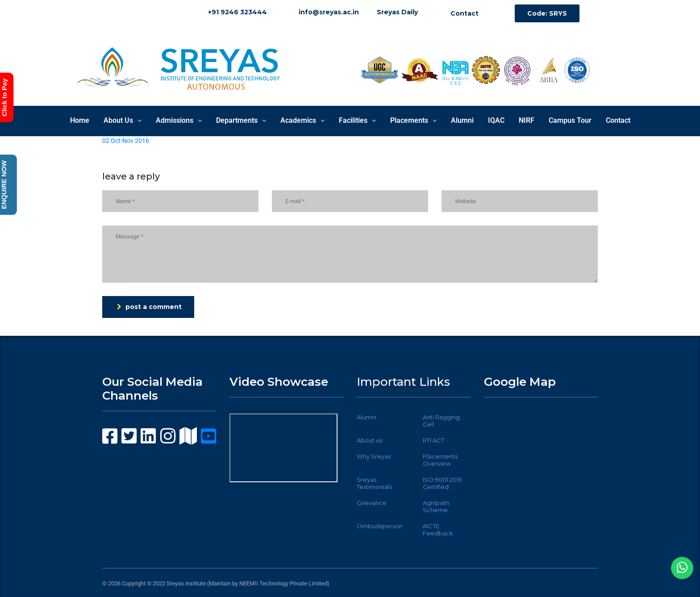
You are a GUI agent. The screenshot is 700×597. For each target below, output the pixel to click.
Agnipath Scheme (436, 506)
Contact (618, 120)
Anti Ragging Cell (441, 421)
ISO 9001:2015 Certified (442, 483)
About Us (123, 120)
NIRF (527, 120)
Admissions (179, 120)
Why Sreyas (374, 456)
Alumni (462, 120)
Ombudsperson (380, 526)
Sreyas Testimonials (374, 483)
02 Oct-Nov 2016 (126, 141)
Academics (302, 120)
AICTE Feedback (438, 530)
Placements (413, 120)
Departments (241, 120)
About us (369, 440)
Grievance (372, 503)
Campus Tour (570, 120)
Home (80, 120)
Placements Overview (440, 460)
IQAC (496, 120)
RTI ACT (433, 440)
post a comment (149, 307)
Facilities (357, 120)
